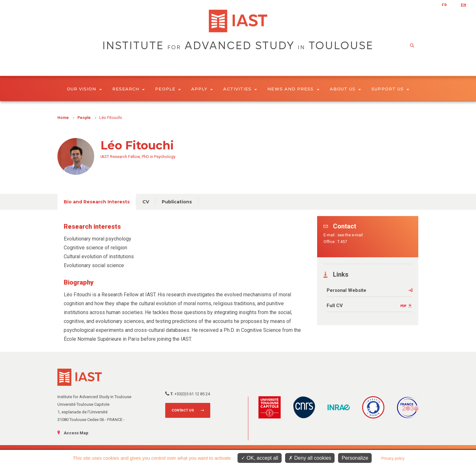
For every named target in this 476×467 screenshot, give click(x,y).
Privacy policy (393, 458)
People (168, 89)
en (463, 5)
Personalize (355, 458)
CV (146, 202)
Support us (390, 89)
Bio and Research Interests (97, 202)
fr (444, 5)
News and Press (293, 89)
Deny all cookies (310, 458)
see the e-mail (350, 235)
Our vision (84, 89)
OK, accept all (260, 458)
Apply (202, 89)
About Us (346, 89)
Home (63, 118)
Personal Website (346, 290)
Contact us (183, 410)
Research (129, 89)
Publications (177, 202)
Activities (240, 89)
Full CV (335, 306)
